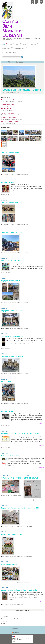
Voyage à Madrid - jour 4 (8, 104)
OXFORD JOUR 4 (6, 109)
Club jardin (21, 604)
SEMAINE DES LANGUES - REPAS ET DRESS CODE (21, 434)
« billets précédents (19, 610)
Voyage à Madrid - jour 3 (8, 113)
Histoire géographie (28, 556)
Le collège (5, 616)
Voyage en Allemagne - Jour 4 (22, 90)
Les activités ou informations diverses (12, 619)
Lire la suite (41, 423)
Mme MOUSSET (7, 195)
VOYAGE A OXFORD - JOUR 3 (10, 122)
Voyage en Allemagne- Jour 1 (12, 356)
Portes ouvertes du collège (11, 456)
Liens (4, 624)
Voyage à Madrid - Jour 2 (10, 281)
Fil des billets (16, 632)
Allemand (21, 62)
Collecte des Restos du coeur (12, 534)
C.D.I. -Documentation (29, 526)
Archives (5, 621)
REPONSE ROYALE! (31, 478)
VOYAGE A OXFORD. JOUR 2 (12, 336)
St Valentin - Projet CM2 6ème (12, 478)
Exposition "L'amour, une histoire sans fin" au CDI (20, 508)
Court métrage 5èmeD (9, 564)
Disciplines (21, 174)
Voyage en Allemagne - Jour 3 (9, 117)
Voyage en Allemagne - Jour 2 (12, 311)
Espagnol (26, 174)
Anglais (19, 496)
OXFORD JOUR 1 (8, 412)
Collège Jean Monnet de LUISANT (13, 28)
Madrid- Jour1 (6, 382)
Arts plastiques (27, 582)
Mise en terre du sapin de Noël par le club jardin (19, 590)
